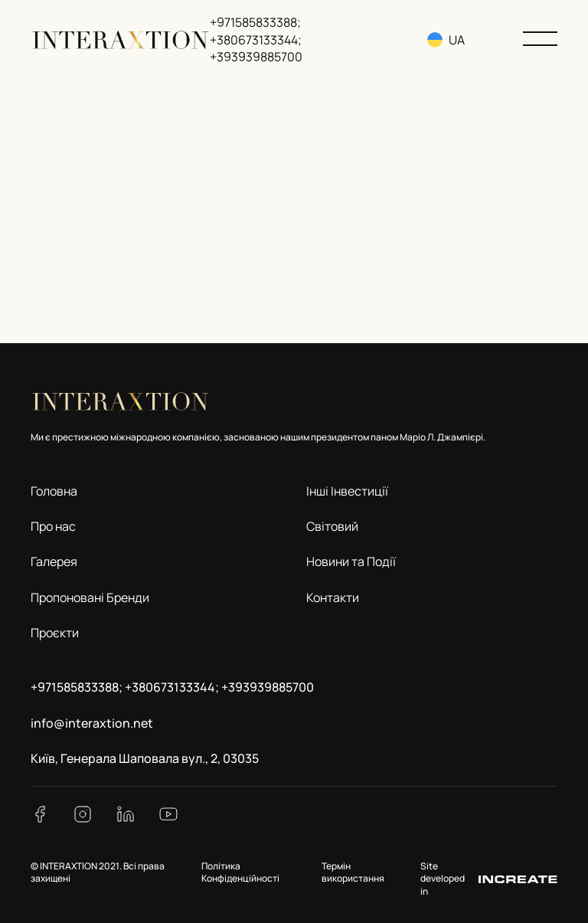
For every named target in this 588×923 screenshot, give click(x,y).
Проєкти (55, 633)
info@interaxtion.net (92, 723)
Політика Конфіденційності (240, 872)
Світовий (332, 526)
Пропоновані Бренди (90, 597)
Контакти (333, 597)
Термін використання (353, 872)
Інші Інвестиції (347, 491)
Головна (54, 491)
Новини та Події (351, 561)
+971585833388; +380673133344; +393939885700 (256, 39)
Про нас (53, 526)
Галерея (54, 561)
